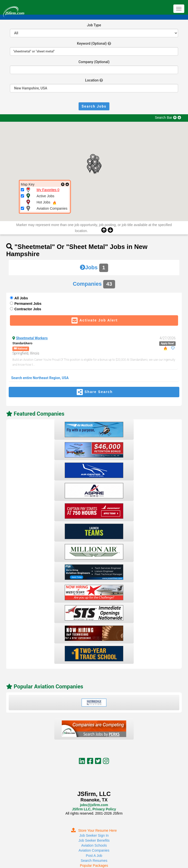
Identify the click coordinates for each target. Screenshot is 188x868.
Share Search (94, 392)
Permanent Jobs (28, 304)
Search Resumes (94, 861)
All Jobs (21, 298)
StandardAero (22, 343)
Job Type (94, 25)
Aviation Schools (94, 845)
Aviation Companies (94, 850)
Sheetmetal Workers (32, 338)
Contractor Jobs (28, 309)
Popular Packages (94, 866)
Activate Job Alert (94, 320)
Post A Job (94, 856)
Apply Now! (167, 343)
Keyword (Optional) (92, 43)
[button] (95, 170)
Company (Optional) (94, 62)
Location (92, 80)
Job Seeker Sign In (94, 835)
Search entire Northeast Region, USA (40, 378)
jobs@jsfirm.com (94, 805)
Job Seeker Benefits (94, 840)
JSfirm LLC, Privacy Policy (94, 809)
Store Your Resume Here (94, 830)
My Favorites (48, 190)
